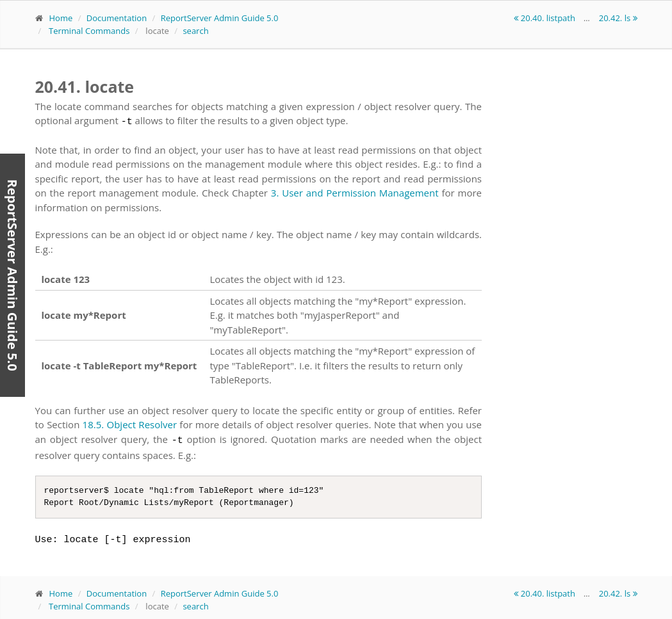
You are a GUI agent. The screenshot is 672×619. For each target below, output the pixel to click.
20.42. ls (618, 18)
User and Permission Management (360, 191)
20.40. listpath (545, 18)
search (195, 31)
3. (275, 191)
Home (61, 18)
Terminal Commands (89, 31)
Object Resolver (142, 422)
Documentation (117, 18)
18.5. (94, 422)
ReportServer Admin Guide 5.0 (220, 18)
